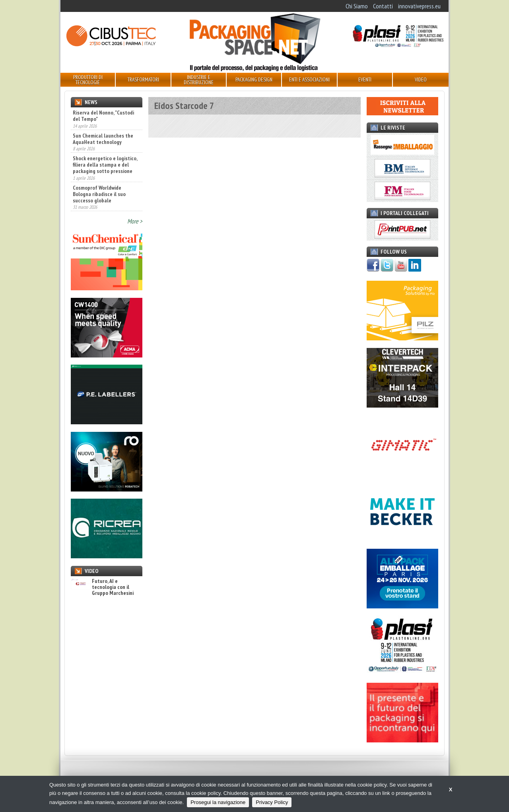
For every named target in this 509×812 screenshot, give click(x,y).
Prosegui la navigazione (218, 802)
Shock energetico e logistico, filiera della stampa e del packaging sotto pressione (105, 165)
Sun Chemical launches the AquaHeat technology (103, 139)
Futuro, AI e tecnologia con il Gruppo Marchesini (102, 587)
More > (135, 221)
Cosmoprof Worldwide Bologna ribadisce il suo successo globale (99, 194)
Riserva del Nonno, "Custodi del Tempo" (103, 116)
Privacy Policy (272, 802)
